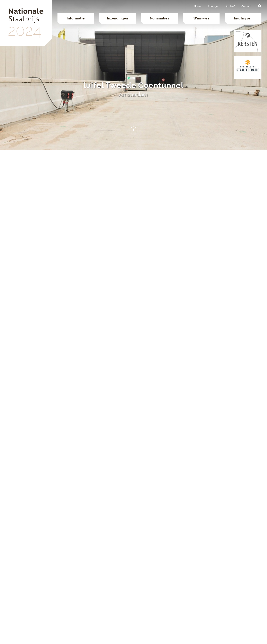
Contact (247, 6)
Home (198, 6)
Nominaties (160, 18)
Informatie (76, 18)
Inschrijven (243, 18)
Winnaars (201, 18)
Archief (230, 6)
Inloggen (214, 6)
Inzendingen (118, 18)
